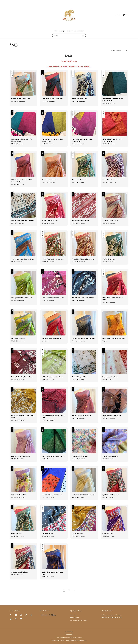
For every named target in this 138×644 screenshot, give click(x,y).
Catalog (61, 31)
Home (56, 31)
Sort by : (112, 50)
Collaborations (79, 31)
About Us (70, 31)
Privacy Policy (65, 640)
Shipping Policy (75, 618)
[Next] (74, 590)
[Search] (83, 35)
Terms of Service (56, 640)
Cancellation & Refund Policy (79, 620)
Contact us (73, 615)
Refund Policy (74, 640)
